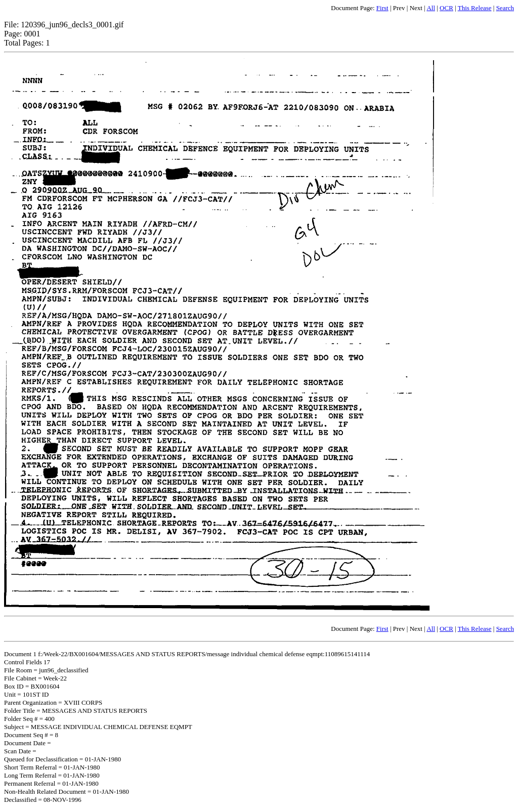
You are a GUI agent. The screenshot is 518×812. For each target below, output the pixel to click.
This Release (475, 8)
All (431, 8)
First (382, 8)
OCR (446, 8)
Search (505, 8)
